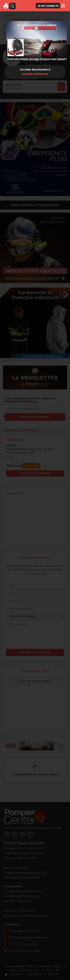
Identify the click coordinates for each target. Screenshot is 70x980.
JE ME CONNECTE (48, 6)
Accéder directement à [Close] (35, 72)
